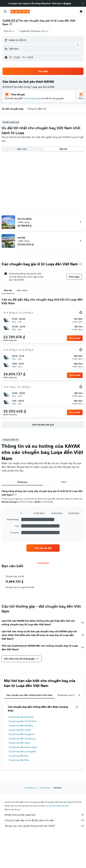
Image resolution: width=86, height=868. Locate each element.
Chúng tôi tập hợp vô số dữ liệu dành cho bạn (45, 820)
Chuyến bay (45, 788)
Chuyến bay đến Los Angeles (22, 751)
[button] (83, 3)
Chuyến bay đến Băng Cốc (21, 717)
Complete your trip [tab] (67, 695)
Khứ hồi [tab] (8, 290)
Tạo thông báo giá (32, 98)
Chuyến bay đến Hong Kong (22, 739)
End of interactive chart (5, 533)
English (67, 3)
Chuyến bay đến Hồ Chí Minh (22, 721)
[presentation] (11, 24)
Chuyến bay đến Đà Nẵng (21, 726)
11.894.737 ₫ (10, 21)
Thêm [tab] (64, 482)
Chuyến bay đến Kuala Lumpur (23, 747)
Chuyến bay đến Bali (18, 756)
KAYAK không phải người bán (45, 815)
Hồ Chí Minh (25, 219)
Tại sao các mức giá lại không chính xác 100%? (45, 826)
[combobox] (9, 31)
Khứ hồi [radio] (63, 149)
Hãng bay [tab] (22, 482)
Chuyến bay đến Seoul (19, 743)
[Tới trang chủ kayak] (20, 12)
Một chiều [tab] (22, 290)
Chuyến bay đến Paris (19, 760)
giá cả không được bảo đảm (58, 806)
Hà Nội (21, 238)
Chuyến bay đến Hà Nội (20, 730)
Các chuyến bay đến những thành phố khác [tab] (29, 695)
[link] (43, 548)
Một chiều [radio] (22, 149)
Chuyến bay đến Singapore (21, 734)
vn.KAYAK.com (30, 788)
